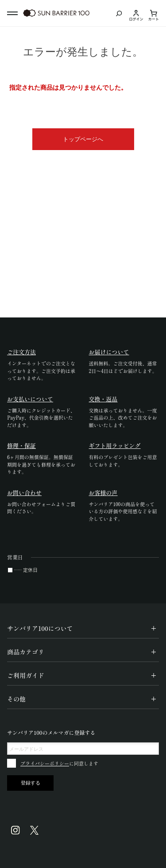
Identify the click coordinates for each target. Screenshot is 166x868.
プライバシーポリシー (45, 763)
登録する (31, 783)
